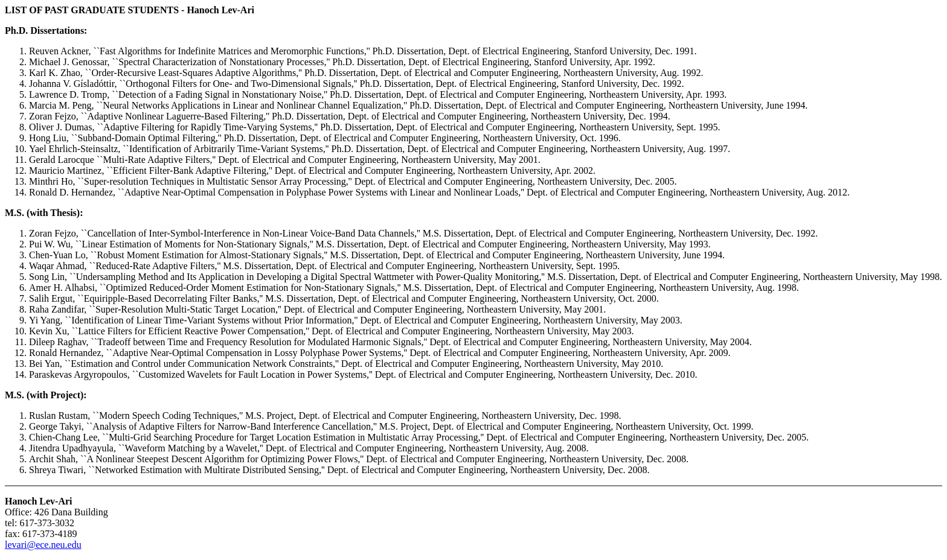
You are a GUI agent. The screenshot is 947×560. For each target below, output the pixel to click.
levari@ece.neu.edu (43, 545)
